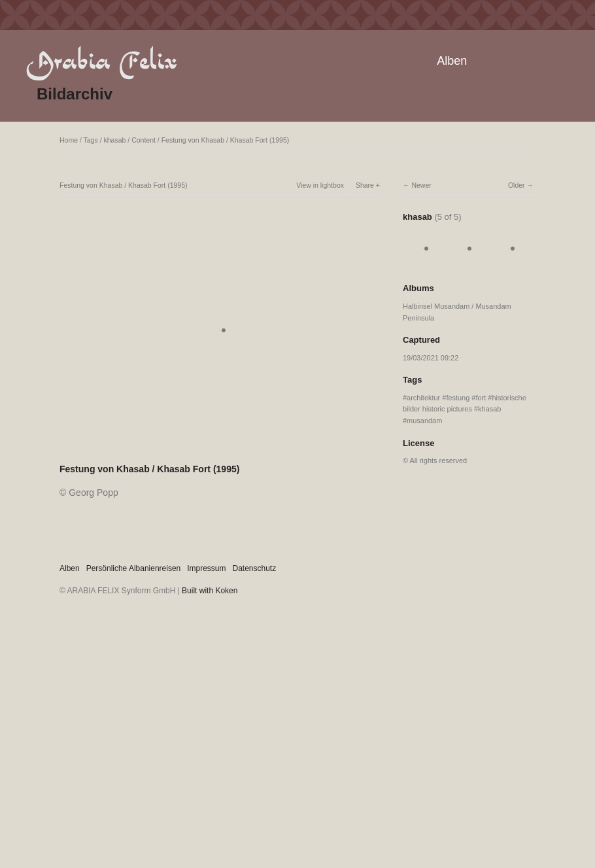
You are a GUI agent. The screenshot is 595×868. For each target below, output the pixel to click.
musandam (424, 421)
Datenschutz (255, 568)
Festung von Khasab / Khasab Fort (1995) (226, 140)
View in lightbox (320, 185)
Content (144, 140)
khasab (115, 140)
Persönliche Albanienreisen (134, 568)
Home (69, 140)
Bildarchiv (75, 94)
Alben (452, 61)
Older (517, 185)
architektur (423, 398)
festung (458, 398)
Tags (91, 140)
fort (481, 398)
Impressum (206, 568)
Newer (421, 185)
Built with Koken (210, 591)
